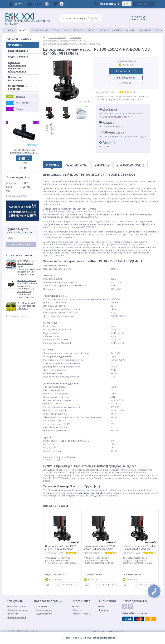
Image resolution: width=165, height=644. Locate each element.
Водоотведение (22, 51)
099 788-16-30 (139, 20)
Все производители (16, 196)
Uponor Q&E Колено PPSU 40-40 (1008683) (23, 151)
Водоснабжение (22, 57)
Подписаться (21, 244)
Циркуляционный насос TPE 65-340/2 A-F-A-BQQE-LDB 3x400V (100, 547)
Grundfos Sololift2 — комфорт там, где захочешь (28, 306)
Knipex (10, 187)
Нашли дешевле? (126, 78)
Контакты (145, 30)
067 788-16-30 (139, 17)
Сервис (56, 30)
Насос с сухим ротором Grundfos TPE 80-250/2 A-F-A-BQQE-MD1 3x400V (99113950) (139, 549)
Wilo (8, 191)
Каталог (23, 30)
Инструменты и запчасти (22, 87)
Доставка (117, 30)
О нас (67, 30)
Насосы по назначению (22, 79)
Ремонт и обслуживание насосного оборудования (22, 67)
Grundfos (11, 183)
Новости (79, 30)
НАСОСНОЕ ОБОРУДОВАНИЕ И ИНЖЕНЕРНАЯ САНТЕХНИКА (27, 19)
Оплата (104, 30)
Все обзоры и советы (17, 316)
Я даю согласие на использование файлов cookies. (90, 638)
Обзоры (92, 30)
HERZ (25, 183)
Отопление (22, 45)
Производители (40, 30)
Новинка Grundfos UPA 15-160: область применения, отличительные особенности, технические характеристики (27, 289)
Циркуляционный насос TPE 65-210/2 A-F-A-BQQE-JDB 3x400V (61, 547)
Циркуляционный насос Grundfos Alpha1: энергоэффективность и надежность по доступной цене (29, 268)
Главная (10, 30)
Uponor (26, 187)
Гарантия (131, 30)
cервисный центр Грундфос (90, 493)
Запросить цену (126, 71)
